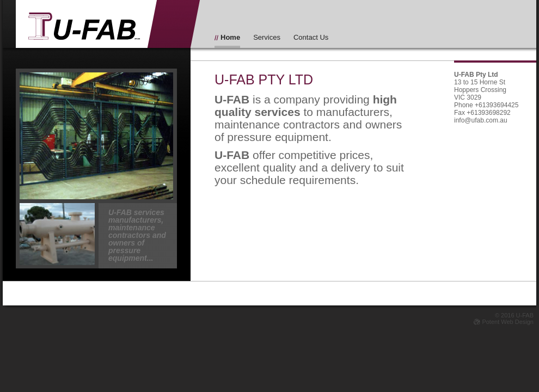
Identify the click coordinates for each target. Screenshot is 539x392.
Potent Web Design (504, 322)
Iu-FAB (84, 26)
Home (230, 37)
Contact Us (311, 37)
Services (267, 37)
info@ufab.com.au (481, 120)
